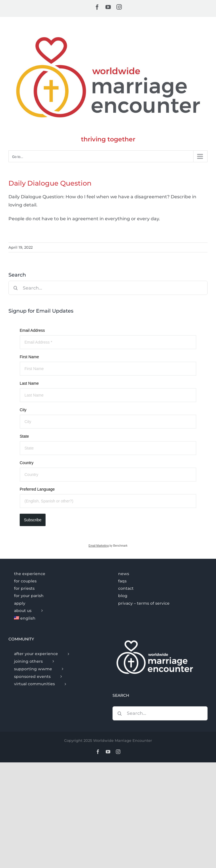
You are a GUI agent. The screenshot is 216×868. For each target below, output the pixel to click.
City (23, 410)
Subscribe (33, 520)
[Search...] (108, 288)
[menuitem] (56, 618)
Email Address (32, 330)
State (24, 436)
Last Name (29, 383)
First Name (29, 357)
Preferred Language (37, 489)
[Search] (15, 288)
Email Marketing (99, 546)
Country (27, 463)
